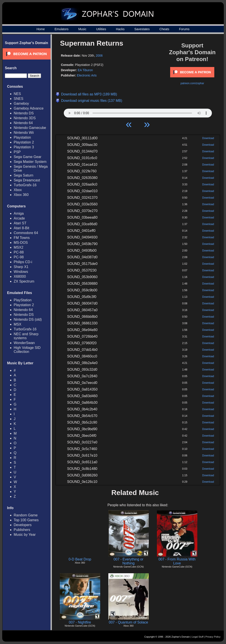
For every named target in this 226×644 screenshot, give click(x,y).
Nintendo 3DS (25, 118)
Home (40, 29)
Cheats (164, 29)
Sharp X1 (21, 267)
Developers (23, 525)
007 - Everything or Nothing (128, 561)
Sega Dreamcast (27, 180)
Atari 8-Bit (21, 228)
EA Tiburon (85, 70)
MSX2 (19, 247)
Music (82, 29)
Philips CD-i (23, 262)
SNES (19, 99)
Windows (21, 272)
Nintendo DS (24, 113)
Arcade (19, 218)
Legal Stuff (198, 637)
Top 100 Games (26, 520)
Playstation (22, 137)
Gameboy (21, 103)
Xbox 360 (21, 195)
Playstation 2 (24, 142)
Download (208, 138)
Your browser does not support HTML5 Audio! (138, 112)
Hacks (120, 29)
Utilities (101, 29)
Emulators (61, 29)
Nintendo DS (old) (28, 319)
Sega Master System (30, 162)
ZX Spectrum (24, 281)
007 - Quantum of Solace (128, 622)
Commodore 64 (26, 233)
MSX (18, 324)
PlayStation (23, 300)
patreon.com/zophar (192, 83)
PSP (17, 152)
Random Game (26, 515)
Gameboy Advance (29, 108)
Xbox (18, 190)
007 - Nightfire (80, 622)
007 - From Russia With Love (177, 561)
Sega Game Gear (27, 157)
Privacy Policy (213, 637)
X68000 (20, 276)
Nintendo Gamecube (30, 128)
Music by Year (25, 535)
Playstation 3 (24, 147)
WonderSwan (24, 343)
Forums (184, 29)
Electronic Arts (87, 75)
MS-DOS (21, 243)
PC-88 (19, 252)
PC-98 (19, 257)
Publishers (22, 530)
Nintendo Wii (24, 133)
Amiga (19, 213)
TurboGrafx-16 (25, 185)
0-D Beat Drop (80, 559)
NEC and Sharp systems (26, 336)
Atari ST (20, 223)
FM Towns (22, 238)
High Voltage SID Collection (27, 350)
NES (17, 94)
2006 (99, 56)
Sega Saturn (24, 175)
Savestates (142, 29)
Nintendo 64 (23, 123)
